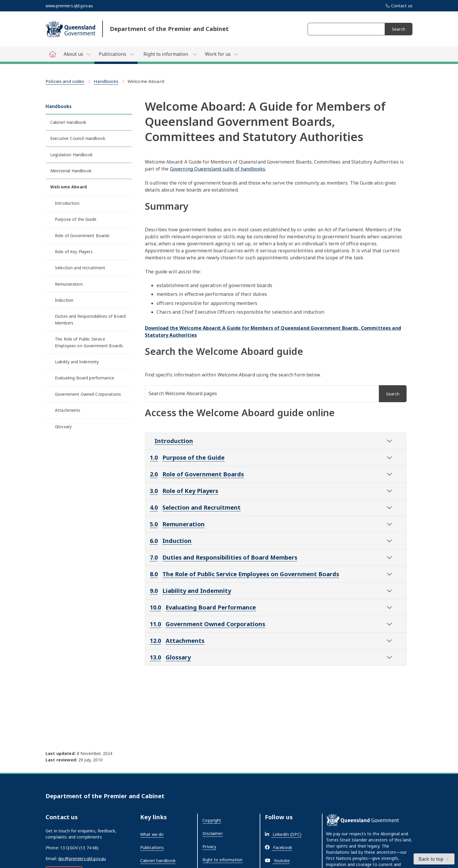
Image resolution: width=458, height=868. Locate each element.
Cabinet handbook (158, 861)
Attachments (68, 410)
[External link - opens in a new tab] (283, 834)
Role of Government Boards (82, 236)
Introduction (67, 203)
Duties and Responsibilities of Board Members (90, 319)
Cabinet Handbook (68, 122)
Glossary (63, 427)
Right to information (222, 860)
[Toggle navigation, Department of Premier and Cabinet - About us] (77, 54)
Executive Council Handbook (78, 138)
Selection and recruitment (80, 268)
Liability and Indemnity (77, 362)
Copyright (212, 820)
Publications (152, 847)
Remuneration (69, 284)
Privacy (209, 847)
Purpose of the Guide (76, 219)
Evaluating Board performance (85, 378)
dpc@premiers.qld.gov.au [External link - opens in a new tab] (82, 859)
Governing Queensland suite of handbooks (218, 169)
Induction (64, 300)
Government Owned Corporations (88, 394)
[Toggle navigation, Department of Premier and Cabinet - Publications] (116, 55)
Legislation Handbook (71, 155)
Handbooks (106, 81)
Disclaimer (212, 833)
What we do (152, 834)
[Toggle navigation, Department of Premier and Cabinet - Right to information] (169, 54)
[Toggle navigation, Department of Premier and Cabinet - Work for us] (221, 54)
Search (399, 29)
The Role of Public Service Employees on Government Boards (89, 342)
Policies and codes (65, 81)
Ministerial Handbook (71, 171)
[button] (434, 859)
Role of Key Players (74, 252)
